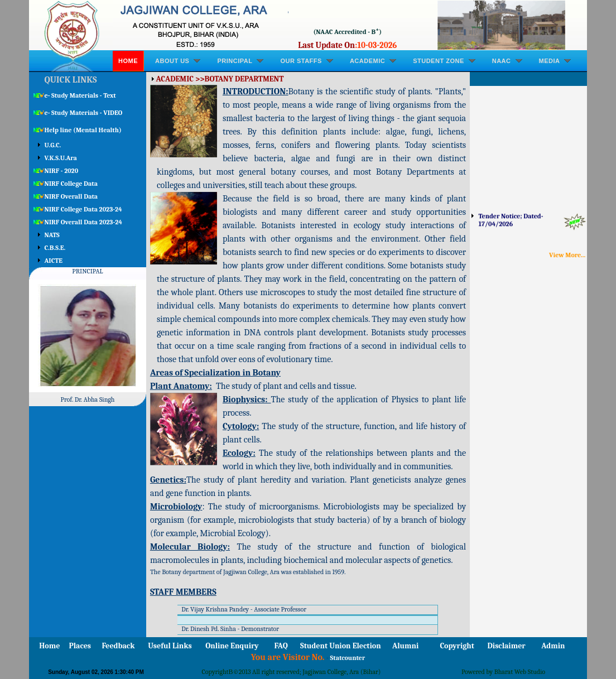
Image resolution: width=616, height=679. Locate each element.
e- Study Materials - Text (80, 95)
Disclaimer (507, 646)
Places (80, 646)
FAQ (281, 646)
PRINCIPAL (235, 61)
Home (128, 61)
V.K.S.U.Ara (61, 158)
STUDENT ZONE (439, 61)
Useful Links (170, 646)
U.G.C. (53, 145)
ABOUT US (172, 61)
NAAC (502, 61)
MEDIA (550, 61)
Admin (553, 646)
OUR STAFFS (301, 61)
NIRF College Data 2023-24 (83, 209)
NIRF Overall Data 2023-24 (83, 222)
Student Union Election (340, 646)
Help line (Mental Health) (83, 130)
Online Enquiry (232, 646)
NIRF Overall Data (71, 196)
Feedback (118, 646)
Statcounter (348, 658)
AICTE (54, 261)
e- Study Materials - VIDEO (84, 113)
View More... (567, 255)
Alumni (405, 646)
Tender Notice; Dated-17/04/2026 (511, 224)
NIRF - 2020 (62, 171)
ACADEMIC (367, 61)
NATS (52, 235)
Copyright (457, 646)
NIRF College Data (71, 184)
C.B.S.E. (55, 248)
